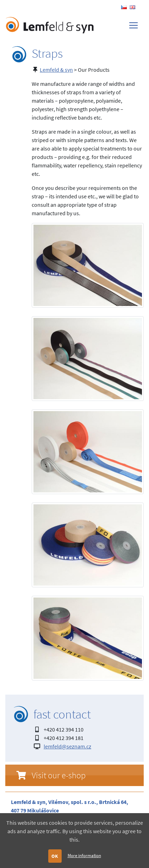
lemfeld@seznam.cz (67, 746)
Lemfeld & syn (56, 70)
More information (84, 855)
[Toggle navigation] (134, 25)
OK (55, 856)
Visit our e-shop (59, 775)
